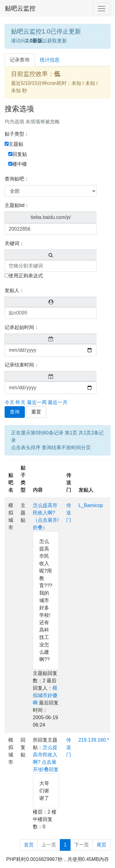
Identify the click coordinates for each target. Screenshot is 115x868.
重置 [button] (36, 412)
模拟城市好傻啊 (45, 695)
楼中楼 (18, 164)
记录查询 (20, 60)
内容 (38, 490)
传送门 (69, 483)
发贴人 (86, 490)
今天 (10, 402)
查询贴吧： (17, 179)
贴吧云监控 (20, 8)
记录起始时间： (22, 327)
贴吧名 (11, 483)
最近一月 (58, 402)
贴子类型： (17, 134)
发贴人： (14, 290)
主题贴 (14, 144)
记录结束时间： (22, 365)
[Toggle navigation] (102, 9)
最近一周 (37, 402)
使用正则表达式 (24, 276)
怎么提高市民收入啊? (45, 755)
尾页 (102, 845)
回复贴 (18, 154)
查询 (15, 412)
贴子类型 (23, 479)
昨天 (21, 402)
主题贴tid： (17, 205)
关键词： (14, 243)
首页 (29, 845)
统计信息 (50, 60)
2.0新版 (34, 41)
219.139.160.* (94, 740)
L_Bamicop (91, 505)
